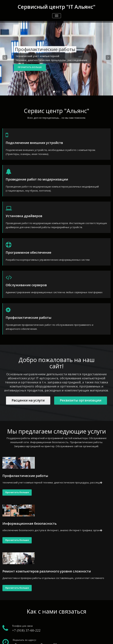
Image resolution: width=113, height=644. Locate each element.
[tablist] (56, 92)
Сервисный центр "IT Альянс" (56, 7)
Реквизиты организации (81, 400)
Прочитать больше (30, 67)
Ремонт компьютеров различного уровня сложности (47, 571)
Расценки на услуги (28, 400)
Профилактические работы (25, 476)
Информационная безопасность (30, 523)
